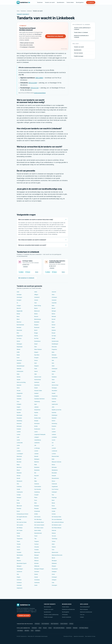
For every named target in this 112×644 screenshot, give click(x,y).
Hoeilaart (36, 393)
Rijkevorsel (19, 506)
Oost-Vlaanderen (45, 624)
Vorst (53, 550)
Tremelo (19, 544)
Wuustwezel (55, 569)
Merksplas (54, 467)
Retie (35, 503)
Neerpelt (54, 476)
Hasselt (18, 380)
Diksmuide (54, 347)
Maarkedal (19, 456)
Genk (36, 363)
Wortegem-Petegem (39, 569)
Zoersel (36, 577)
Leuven (53, 440)
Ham (53, 374)
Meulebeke (37, 470)
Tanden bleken (70, 2)
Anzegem (19, 300)
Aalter (36, 292)
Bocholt (54, 319)
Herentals (19, 385)
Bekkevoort (37, 311)
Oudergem (54, 492)
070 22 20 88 (33, 83)
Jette (53, 407)
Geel (53, 360)
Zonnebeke (37, 580)
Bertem (53, 314)
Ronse (53, 506)
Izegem (19, 407)
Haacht (36, 371)
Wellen (18, 558)
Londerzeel (54, 451)
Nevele (18, 478)
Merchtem (19, 467)
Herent (53, 382)
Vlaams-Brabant (64, 624)
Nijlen (36, 481)
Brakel (53, 327)
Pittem (36, 497)
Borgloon (36, 325)
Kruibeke (19, 429)
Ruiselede (54, 508)
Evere (18, 358)
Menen (53, 465)
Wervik (53, 558)
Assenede (54, 303)
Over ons (82, 615)
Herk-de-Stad (55, 385)
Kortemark (19, 423)
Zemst (53, 574)
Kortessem (19, 426)
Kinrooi (36, 415)
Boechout (19, 322)
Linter (18, 448)
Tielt (35, 539)
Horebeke (19, 399)
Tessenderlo (20, 539)
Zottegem (54, 580)
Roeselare (37, 506)
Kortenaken (37, 423)
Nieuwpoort (19, 481)
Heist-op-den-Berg (21, 382)
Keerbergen (19, 415)
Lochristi (54, 448)
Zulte (53, 583)
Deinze (18, 341)
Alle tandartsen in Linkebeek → (27, 278)
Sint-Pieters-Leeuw (39, 528)
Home (18, 11)
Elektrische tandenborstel (86, 612)
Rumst (18, 511)
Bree (18, 333)
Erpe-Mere (37, 355)
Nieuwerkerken (55, 478)
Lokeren (19, 451)
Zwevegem (54, 585)
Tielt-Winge (54, 539)
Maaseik (36, 456)
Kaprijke (36, 412)
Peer (53, 495)
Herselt (36, 388)
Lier (53, 443)
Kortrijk (36, 426)
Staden (18, 533)
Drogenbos (54, 349)
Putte (18, 500)
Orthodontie (65, 615)
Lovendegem (20, 454)
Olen (18, 484)
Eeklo (53, 352)
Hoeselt (54, 393)
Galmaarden (55, 358)
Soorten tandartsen (67, 617)
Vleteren (54, 547)
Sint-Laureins (20, 525)
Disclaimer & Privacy (68, 636)
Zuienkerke (37, 583)
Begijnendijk (20, 311)
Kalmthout (19, 410)
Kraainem (54, 426)
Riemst (53, 503)
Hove (18, 401)
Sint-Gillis (19, 519)
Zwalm (36, 585)
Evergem (36, 358)
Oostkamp (19, 486)
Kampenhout (37, 410)
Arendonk (54, 300)
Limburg (71, 624)
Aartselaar (19, 295)
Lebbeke (54, 434)
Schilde (36, 514)
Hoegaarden (20, 393)
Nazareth (36, 476)
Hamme (19, 377)
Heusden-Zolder (38, 391)
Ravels (18, 503)
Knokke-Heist (37, 418)
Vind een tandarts (78, 53)
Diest (35, 347)
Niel (35, 478)
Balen (53, 306)
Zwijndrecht (20, 588)
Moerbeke (19, 473)
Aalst (18, 292)
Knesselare (19, 418)
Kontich (53, 421)
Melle (36, 465)
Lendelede (54, 437)
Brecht (36, 330)
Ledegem (37, 437)
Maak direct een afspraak (55, 36)
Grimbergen (55, 369)
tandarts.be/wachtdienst (40, 93)
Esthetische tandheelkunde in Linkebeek (81, 36)
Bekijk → (37, 272)
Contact (82, 617)
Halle (35, 374)
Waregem (37, 555)
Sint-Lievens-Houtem (39, 525)
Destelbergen (55, 344)
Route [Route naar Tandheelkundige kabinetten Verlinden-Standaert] (54, 272)
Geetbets (19, 363)
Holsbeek (19, 396)
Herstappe (54, 388)
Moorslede (54, 473)
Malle (53, 459)
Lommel (36, 451)
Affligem (36, 295)
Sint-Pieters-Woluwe (57, 528)
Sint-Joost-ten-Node (22, 522)
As (17, 303)
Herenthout (37, 385)
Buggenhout (20, 336)
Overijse (19, 495)
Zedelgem (54, 572)
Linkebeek (29, 11)
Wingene (54, 566)
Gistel (53, 366)
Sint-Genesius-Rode (56, 517)
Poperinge (54, 497)
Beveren (36, 316)
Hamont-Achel (38, 377)
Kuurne (53, 429)
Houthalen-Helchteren (39, 399)
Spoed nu (91, 2)
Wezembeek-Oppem (22, 563)
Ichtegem (19, 404)
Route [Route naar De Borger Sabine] (28, 272)
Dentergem (19, 344)
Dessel (36, 344)
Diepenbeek (20, 347)
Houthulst (54, 399)
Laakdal (19, 432)
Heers (53, 380)
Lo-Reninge (37, 448)
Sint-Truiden (20, 530)
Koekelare (54, 418)
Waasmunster (55, 552)
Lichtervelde (20, 443)
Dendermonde (55, 341)
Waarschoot (37, 552)
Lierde (18, 445)
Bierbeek (54, 316)
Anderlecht (37, 297)
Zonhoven (19, 580)
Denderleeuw (37, 341)
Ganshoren (19, 360)
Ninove (53, 481)
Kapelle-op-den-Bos (57, 410)
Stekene (54, 533)
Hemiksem (37, 382)
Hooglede (37, 396)
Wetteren (36, 561)
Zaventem (37, 572)
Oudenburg (37, 492)
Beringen (54, 311)
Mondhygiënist (80, 2)
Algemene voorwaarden (79, 636)
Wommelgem (20, 569)
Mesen (18, 470)
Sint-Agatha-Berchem (22, 517)
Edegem (36, 352)
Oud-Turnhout (55, 489)
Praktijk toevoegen (79, 56)
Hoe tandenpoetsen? (85, 607)
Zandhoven (19, 572)
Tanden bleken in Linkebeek (81, 32)
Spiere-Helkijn (38, 530)
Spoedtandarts (61, 2)
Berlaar (18, 314)
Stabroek (54, 530)
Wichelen (36, 563)
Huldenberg (37, 401)
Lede (18, 437)
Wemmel (36, 558)
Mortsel (19, 476)
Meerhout (37, 462)
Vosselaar (19, 552)
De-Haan (54, 336)
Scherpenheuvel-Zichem (22, 514)
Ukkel (53, 544)
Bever (18, 316)
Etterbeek (54, 355)
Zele (18, 574)
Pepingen (19, 497)
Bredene (54, 330)
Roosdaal (19, 508)
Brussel (53, 333)
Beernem (19, 308)
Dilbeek (19, 349)
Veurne (18, 547)
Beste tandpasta (84, 609)
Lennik (18, 440)
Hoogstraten (55, 396)
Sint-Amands (37, 517)
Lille (35, 445)
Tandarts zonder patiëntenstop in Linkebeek (82, 29)
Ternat (36, 536)
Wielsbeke (54, 563)
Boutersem (37, 327)
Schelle (53, 511)
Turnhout (36, 544)
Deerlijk (53, 338)
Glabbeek (19, 369)
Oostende (37, 484)
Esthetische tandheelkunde (68, 609)
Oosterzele (54, 484)
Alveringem (19, 297)
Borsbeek (19, 327)
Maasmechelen (55, 456)
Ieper (36, 404)
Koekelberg (19, 421)
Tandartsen (40, 2)
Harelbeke (54, 377)
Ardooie (36, 300)
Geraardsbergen (21, 366)
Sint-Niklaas (20, 528)
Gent (53, 363)
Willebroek (37, 566)
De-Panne (19, 338)
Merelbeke (37, 467)
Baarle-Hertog (38, 306)
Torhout (54, 541)
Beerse (36, 308)
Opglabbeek (55, 486)
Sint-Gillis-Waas (38, 519)
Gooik (36, 369)
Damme (36, 336)
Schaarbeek (37, 511)
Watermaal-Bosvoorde (57, 555)
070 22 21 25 (35, 88)
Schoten (54, 514)
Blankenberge (38, 319)
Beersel (53, 308)
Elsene (18, 355)
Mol (35, 473)
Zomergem (54, 577)
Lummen (54, 454)
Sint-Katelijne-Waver (39, 522)
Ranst (53, 500)
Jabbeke (36, 407)
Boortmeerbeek (20, 325)
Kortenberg (54, 423)
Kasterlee (54, 412)
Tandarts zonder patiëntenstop (51, 615)
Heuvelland (54, 391)
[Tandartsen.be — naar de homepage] (23, 2)
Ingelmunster (55, 404)
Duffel (18, 352)
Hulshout (54, 401)
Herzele (19, 391)
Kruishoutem (37, 429)
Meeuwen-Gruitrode (56, 462)
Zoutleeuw (19, 583)
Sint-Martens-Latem (57, 525)
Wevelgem (54, 561)
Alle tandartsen (47, 607)
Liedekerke (37, 443)
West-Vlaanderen (55, 624)
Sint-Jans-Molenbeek (57, 519)
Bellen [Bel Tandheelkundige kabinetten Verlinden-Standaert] (48, 272)
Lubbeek (36, 454)
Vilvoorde (37, 547)
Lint (53, 445)
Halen (18, 374)
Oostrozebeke (38, 486)
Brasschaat (19, 330)
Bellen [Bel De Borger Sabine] (21, 272)
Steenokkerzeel (38, 533)
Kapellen (19, 412)
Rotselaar (36, 508)
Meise (18, 465)
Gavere (36, 360)
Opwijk (18, 489)
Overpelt (36, 495)
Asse (35, 303)
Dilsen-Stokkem (38, 349)
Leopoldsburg (38, 440)
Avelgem (19, 306)
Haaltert (54, 371)
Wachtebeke (20, 555)
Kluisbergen (55, 415)
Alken (53, 295)
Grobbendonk (20, 371)
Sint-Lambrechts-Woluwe (58, 522)
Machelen (19, 459)
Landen (19, 434)
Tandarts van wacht (50, 2)
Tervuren (54, 536)
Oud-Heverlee (38, 489)
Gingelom (36, 366)
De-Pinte (36, 338)
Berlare (36, 314)
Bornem (54, 325)
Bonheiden (37, 322)
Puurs (36, 500)
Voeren (18, 550)
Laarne (36, 432)
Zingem (19, 577)
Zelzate (36, 574)
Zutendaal (19, 585)
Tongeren (37, 541)
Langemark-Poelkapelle (40, 434)
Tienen (18, 541)
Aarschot (54, 292)
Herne (18, 388)
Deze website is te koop (90, 636)
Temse (18, 536)
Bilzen (18, 319)
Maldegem (37, 459)
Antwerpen (54, 297)
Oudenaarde (20, 492)
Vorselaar (36, 550)
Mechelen (19, 462)
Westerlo (19, 561)
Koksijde (36, 421)
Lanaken (54, 432)
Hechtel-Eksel (38, 380)
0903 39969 (39, 78)
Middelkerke (55, 470)
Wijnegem (19, 566)
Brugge (36, 333)
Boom (53, 322)
